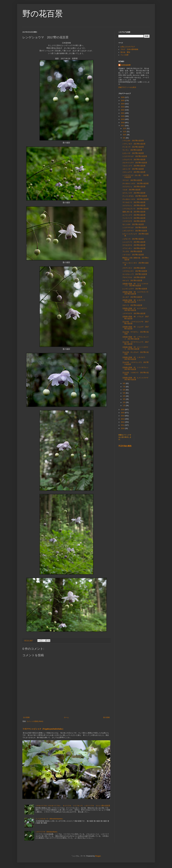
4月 (124, 396)
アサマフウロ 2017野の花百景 (134, 277)
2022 (123, 110)
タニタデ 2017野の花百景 (132, 297)
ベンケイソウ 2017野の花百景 (134, 218)
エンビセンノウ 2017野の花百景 (135, 274)
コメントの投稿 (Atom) (35, 721)
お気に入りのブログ (128, 47)
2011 (123, 425)
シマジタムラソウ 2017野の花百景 (136, 209)
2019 (123, 119)
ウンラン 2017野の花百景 (132, 150)
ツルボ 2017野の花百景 (131, 190)
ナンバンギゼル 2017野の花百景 (135, 196)
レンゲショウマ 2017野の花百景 (135, 289)
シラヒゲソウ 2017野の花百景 (134, 160)
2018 (123, 123)
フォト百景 (124, 55)
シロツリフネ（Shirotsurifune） (47, 832)
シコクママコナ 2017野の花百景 (135, 156)
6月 (124, 390)
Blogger (98, 856)
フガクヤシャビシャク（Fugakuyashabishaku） (43, 729)
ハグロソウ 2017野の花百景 (133, 239)
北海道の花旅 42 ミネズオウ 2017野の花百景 (135, 358)
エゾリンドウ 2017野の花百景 (134, 215)
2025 (123, 101)
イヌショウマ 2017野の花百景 (134, 172)
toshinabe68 (126, 65)
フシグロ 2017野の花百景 (132, 251)
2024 (123, 104)
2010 (123, 428)
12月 (125, 128)
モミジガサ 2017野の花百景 (133, 224)
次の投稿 (26, 717)
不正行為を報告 (125, 446)
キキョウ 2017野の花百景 (132, 281)
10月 (125, 135)
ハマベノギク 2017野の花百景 (134, 144)
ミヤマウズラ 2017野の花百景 (134, 221)
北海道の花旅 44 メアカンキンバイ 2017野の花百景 (135, 338)
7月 (124, 387)
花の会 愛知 (125, 52)
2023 (123, 107)
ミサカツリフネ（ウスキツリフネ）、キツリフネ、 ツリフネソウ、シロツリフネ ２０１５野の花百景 (73, 806)
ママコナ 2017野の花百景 (132, 180)
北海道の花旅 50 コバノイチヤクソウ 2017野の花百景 (135, 285)
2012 (123, 422)
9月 (124, 138)
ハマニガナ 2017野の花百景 (133, 141)
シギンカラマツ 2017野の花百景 (135, 231)
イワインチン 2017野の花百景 (134, 248)
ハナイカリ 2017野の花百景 (133, 255)
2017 (123, 126)
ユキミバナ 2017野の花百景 (133, 169)
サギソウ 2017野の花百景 (132, 305)
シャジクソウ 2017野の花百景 (134, 242)
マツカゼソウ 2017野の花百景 (134, 202)
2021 (123, 113)
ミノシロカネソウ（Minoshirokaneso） (50, 819)
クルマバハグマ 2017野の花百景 (135, 163)
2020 (123, 116)
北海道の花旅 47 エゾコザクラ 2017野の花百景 (135, 309)
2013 (123, 419)
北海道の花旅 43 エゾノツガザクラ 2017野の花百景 (135, 348)
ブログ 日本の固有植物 (129, 49)
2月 (124, 402)
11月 (125, 132)
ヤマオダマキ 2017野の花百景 (134, 245)
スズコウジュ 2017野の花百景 (134, 187)
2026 (123, 97)
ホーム (66, 717)
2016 (123, 410)
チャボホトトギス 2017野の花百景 (136, 184)
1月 (124, 406)
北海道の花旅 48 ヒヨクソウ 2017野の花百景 (135, 301)
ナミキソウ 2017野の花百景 (133, 147)
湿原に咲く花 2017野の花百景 (134, 212)
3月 (124, 399)
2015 (123, 413)
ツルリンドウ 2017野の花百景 (134, 166)
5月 (124, 393)
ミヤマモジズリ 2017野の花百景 (135, 271)
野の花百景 (43, 14)
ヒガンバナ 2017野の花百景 (133, 153)
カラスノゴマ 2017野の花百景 (134, 193)
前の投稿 (106, 717)
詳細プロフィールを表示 (127, 87)
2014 (123, 416)
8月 (124, 383)
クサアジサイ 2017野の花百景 (134, 268)
